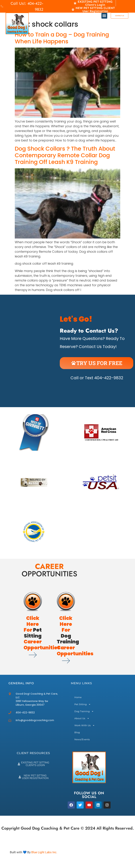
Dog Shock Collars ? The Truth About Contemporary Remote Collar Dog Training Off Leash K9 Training (65, 155)
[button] (104, 16)
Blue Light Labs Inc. (44, 852)
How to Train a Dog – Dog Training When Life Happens (62, 38)
